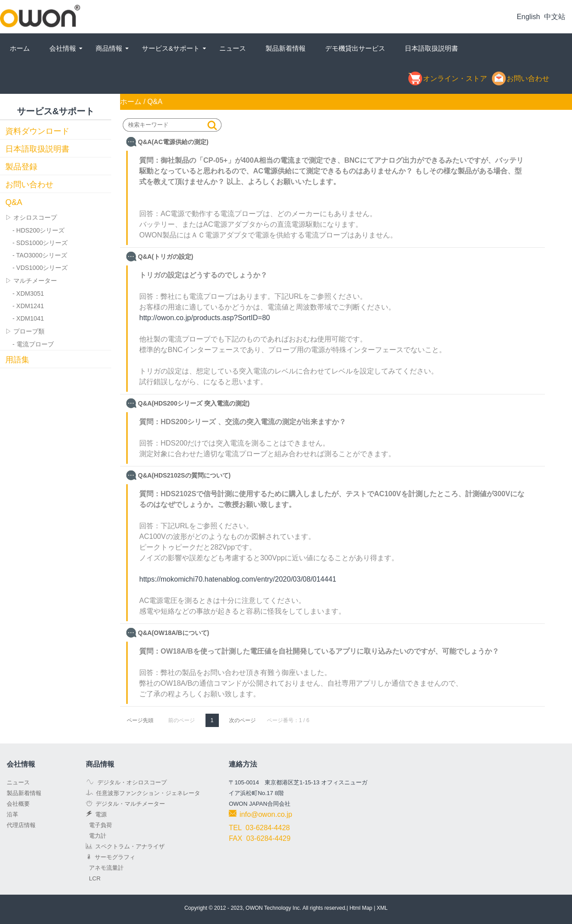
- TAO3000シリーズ (40, 255)
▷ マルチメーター (31, 281)
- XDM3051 (28, 293)
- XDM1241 (28, 306)
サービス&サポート (171, 48)
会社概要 (18, 804)
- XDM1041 (28, 318)
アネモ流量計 (105, 868)
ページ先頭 (140, 720)
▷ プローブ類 (25, 331)
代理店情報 (21, 825)
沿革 (12, 814)
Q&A (14, 202)
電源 (96, 814)
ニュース (233, 48)
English (528, 17)
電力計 (96, 836)
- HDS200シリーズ (38, 230)
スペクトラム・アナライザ (125, 846)
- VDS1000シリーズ (40, 268)
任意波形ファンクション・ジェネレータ (143, 793)
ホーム (20, 48)
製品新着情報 (286, 48)
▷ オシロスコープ (31, 217)
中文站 (555, 17)
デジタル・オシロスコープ (126, 782)
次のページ (242, 720)
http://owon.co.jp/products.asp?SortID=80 (205, 318)
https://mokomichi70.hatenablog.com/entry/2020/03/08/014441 (238, 579)
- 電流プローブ (33, 344)
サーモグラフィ (111, 857)
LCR (93, 878)
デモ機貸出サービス (355, 48)
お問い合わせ (29, 185)
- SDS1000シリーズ (40, 243)
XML (382, 908)
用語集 (17, 360)
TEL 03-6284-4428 (259, 828)
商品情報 (109, 48)
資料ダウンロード (37, 131)
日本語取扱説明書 (431, 48)
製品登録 (21, 167)
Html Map (361, 908)
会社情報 (63, 48)
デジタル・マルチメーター (125, 804)
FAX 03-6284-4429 (260, 838)
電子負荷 (99, 825)
